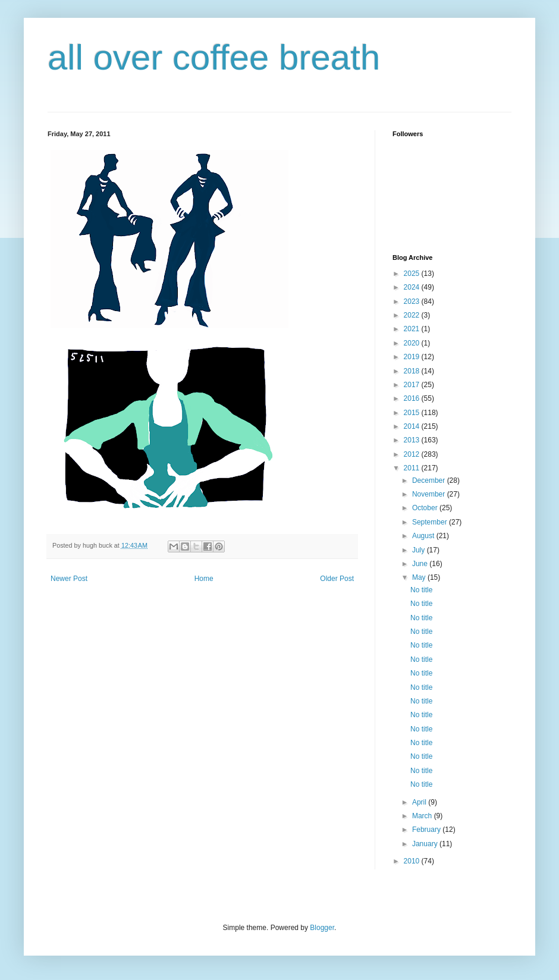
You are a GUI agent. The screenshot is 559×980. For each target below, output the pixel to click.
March (423, 816)
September (431, 522)
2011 (413, 468)
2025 (413, 274)
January (426, 844)
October (426, 508)
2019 (413, 357)
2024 (413, 287)
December (430, 480)
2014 (413, 426)
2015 (413, 413)
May (420, 577)
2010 (413, 861)
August (424, 536)
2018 (413, 371)
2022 (413, 315)
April (420, 802)
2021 (413, 329)
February (427, 830)
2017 (413, 385)
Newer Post (69, 579)
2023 (413, 301)
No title (421, 590)
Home (204, 579)
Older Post (337, 579)
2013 (413, 440)
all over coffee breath (214, 57)
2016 (413, 398)
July (420, 550)
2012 (413, 454)
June (421, 564)
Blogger (322, 928)
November (430, 494)
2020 (413, 343)
